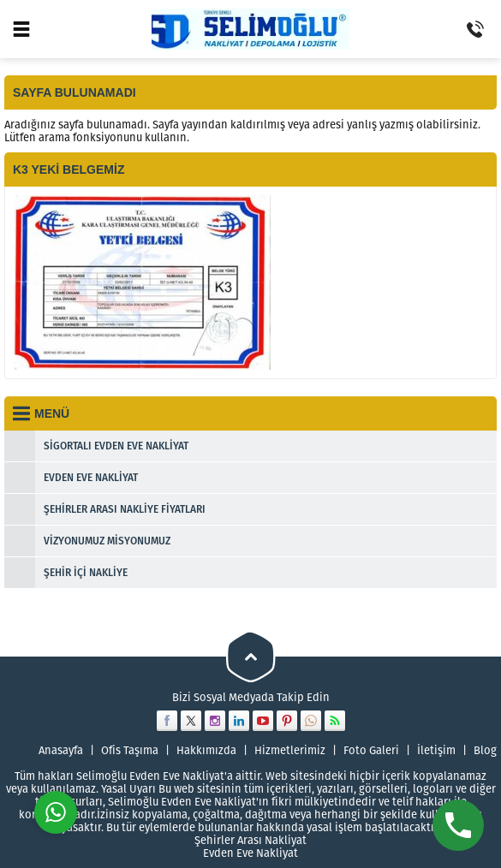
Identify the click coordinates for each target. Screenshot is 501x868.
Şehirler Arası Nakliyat (250, 840)
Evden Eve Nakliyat (250, 853)
